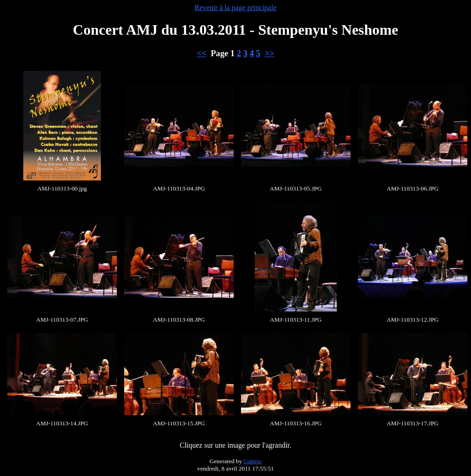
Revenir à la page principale (235, 8)
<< (201, 53)
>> (270, 53)
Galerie (253, 461)
